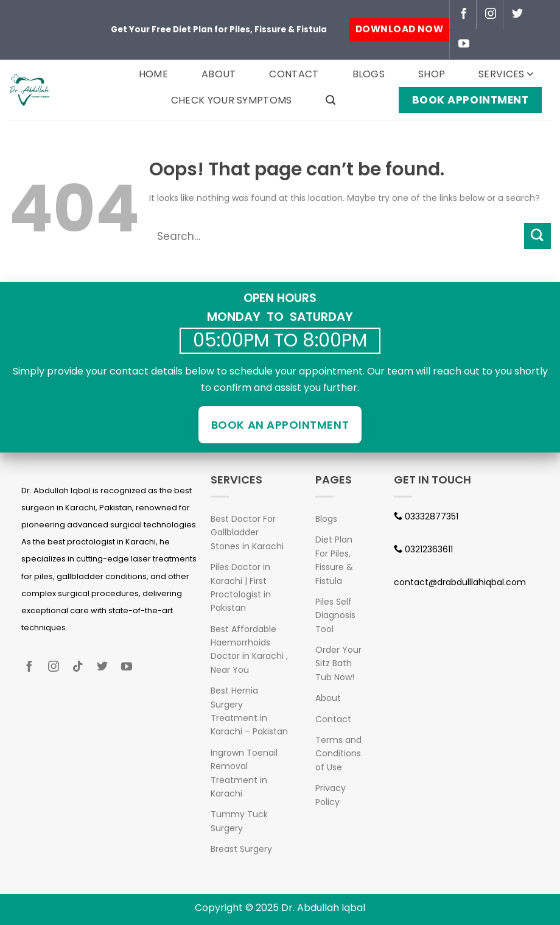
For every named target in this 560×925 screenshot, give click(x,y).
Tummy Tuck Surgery (239, 821)
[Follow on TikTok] (82, 668)
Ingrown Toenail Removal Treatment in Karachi (244, 773)
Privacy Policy (331, 795)
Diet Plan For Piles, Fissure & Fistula (334, 560)
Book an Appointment (280, 425)
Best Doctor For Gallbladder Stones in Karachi (247, 533)
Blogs (369, 74)
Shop (432, 74)
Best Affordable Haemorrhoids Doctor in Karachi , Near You (249, 649)
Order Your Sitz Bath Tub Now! (338, 663)
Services (506, 74)
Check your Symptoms (232, 100)
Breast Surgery (241, 849)
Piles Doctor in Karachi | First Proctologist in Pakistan (241, 587)
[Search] (331, 100)
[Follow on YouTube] (464, 45)
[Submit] (537, 236)
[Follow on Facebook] (464, 15)
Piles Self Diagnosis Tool (335, 615)
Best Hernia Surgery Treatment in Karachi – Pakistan (249, 711)
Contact (294, 74)
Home (153, 74)
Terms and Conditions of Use (338, 754)
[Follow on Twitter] (517, 15)
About (219, 74)
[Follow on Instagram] (491, 15)
